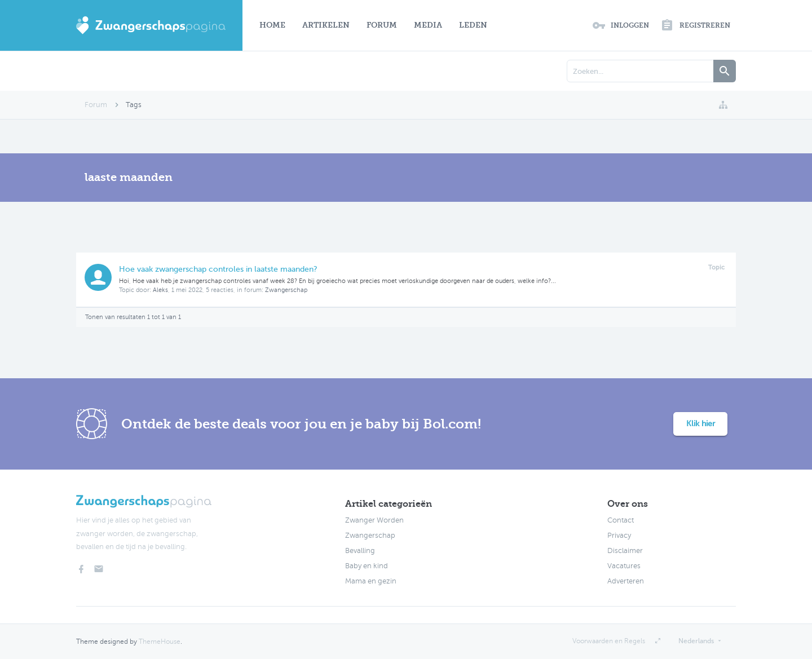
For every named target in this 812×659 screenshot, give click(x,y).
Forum (382, 25)
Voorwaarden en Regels (609, 641)
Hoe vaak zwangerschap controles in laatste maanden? (218, 269)
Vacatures (624, 566)
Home (272, 25)
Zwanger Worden (374, 520)
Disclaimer (625, 551)
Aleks (160, 290)
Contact (621, 520)
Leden (473, 25)
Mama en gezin (371, 581)
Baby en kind (367, 566)
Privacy (619, 536)
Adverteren (626, 581)
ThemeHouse (160, 642)
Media (428, 25)
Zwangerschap (286, 290)
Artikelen (326, 25)
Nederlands (696, 641)
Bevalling (360, 551)
